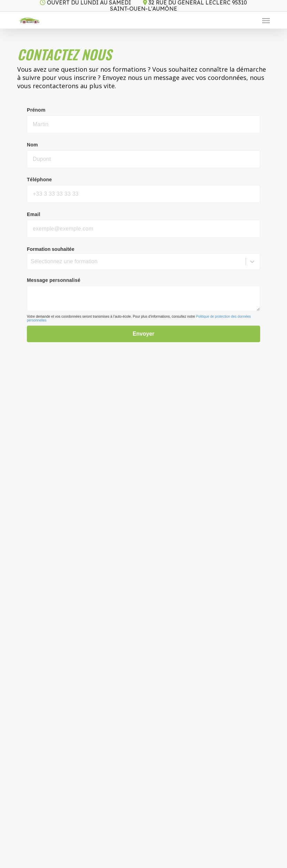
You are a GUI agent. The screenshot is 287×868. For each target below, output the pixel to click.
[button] (266, 20)
